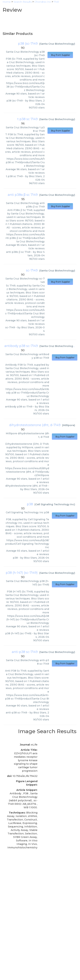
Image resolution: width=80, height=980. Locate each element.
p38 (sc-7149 (28, 44)
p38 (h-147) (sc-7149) (22, 573)
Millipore (69, 425)
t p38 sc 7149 (28, 119)
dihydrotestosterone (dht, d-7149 (35, 425)
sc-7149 (32, 270)
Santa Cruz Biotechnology (57, 44)
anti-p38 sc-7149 (25, 652)
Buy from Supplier (60, 55)
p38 (30, 504)
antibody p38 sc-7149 (21, 346)
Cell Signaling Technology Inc (55, 504)
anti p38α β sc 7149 (23, 195)
